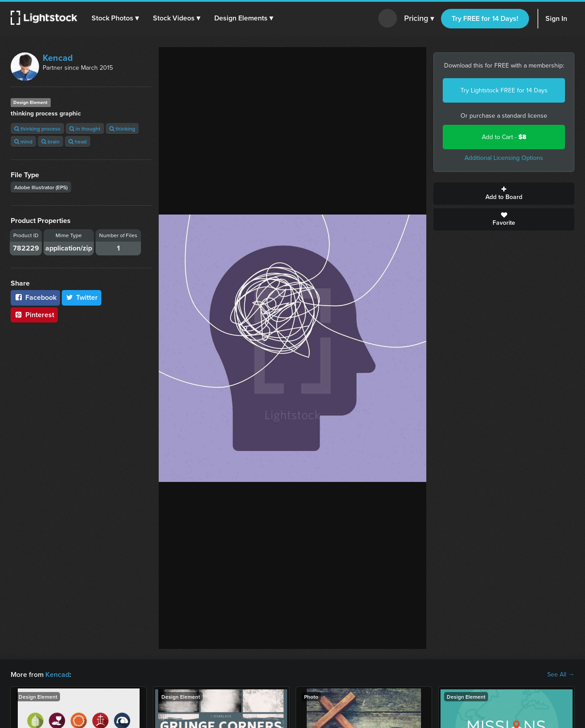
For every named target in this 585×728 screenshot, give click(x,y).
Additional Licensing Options (504, 158)
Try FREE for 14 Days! (485, 18)
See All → (561, 675)
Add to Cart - (504, 137)
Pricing (419, 19)
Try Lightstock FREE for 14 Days (504, 90)
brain (50, 141)
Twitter (82, 297)
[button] (115, 18)
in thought (85, 129)
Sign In (556, 18)
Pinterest (34, 315)
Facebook (35, 297)
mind (23, 141)
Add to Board (504, 194)
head (78, 141)
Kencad (58, 58)
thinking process (37, 129)
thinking (122, 129)
